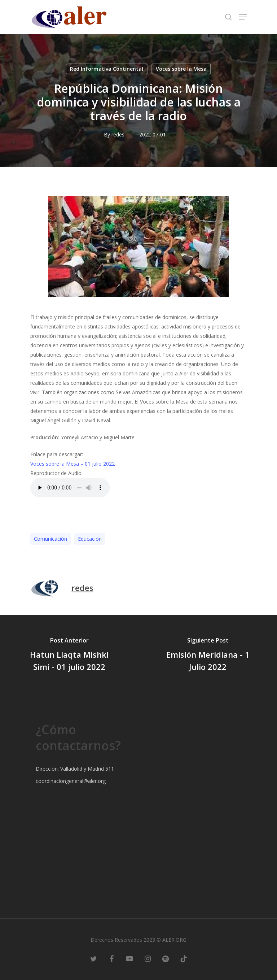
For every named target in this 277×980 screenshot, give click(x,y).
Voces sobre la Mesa (181, 69)
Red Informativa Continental (107, 69)
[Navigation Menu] (243, 17)
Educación (90, 539)
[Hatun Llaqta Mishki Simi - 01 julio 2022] (69, 656)
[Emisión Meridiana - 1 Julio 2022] (208, 656)
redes (118, 134)
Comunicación (50, 539)
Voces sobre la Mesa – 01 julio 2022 (72, 464)
